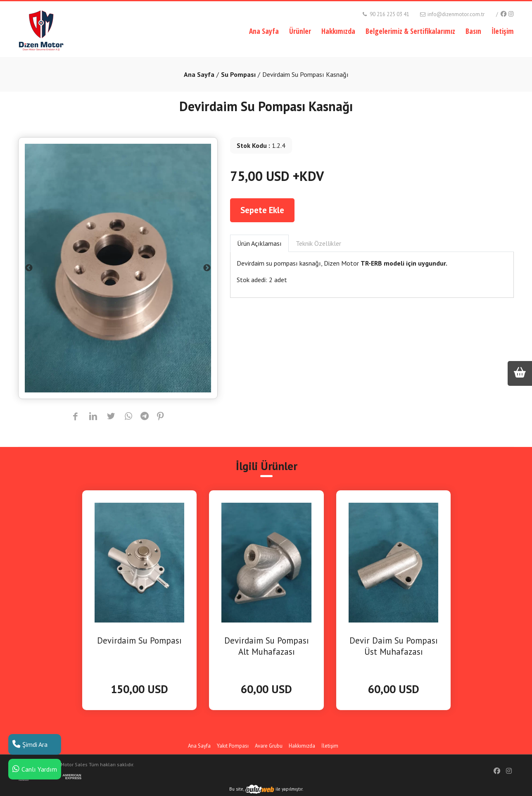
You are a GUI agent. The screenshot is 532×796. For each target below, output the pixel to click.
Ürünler (300, 31)
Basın (473, 31)
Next (207, 268)
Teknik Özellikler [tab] (318, 243)
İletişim (503, 31)
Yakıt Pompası (233, 746)
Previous (29, 268)
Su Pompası (238, 74)
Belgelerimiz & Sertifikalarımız (410, 31)
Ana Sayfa (264, 31)
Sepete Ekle (262, 210)
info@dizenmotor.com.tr (452, 14)
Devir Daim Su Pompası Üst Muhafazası (394, 646)
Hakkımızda (338, 31)
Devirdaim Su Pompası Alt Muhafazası (267, 646)
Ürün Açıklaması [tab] (259, 243)
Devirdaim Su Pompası (139, 640)
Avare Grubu (269, 746)
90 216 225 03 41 (385, 14)
